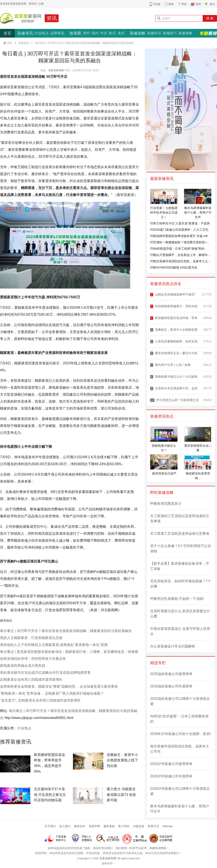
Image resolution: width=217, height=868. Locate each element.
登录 (34, 4)
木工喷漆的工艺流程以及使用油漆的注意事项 (180, 519)
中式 (104, 33)
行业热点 (42, 33)
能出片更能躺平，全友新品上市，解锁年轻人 (181, 255)
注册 (41, 4)
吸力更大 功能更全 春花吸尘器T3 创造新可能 (121, 795)
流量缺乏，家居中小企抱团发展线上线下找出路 (122, 760)
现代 (95, 33)
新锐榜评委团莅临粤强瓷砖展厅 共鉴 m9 (179, 236)
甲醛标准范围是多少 (166, 504)
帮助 (184, 4)
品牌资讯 (57, 33)
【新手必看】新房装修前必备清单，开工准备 (180, 566)
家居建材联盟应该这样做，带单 (174, 318)
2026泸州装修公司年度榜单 (171, 776)
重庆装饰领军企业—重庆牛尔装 (174, 353)
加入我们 (65, 826)
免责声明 (94, 826)
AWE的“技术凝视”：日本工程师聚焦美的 (180, 719)
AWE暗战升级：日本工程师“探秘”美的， (179, 249)
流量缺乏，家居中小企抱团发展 (174, 330)
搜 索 (210, 18)
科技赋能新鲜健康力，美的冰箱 (174, 306)
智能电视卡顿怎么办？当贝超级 (174, 377)
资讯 (52, 18)
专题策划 (208, 33)
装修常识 (154, 33)
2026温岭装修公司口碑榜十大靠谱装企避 (180, 701)
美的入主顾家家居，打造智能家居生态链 (31, 638)
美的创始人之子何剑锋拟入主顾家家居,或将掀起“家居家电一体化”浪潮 (54, 645)
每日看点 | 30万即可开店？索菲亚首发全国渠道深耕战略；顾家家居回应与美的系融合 (66, 631)
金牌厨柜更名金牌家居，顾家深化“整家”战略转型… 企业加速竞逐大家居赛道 (59, 686)
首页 (7, 33)
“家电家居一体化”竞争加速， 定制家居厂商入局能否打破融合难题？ (52, 693)
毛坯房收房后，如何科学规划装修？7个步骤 (181, 584)
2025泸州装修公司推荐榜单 (171, 764)
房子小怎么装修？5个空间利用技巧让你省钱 (181, 549)
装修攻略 (138, 33)
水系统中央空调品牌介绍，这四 (174, 388)
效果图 (75, 33)
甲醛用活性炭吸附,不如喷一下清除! (177, 599)
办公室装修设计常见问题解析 (173, 646)
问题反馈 (139, 826)
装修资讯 (25, 33)
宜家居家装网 (56, 70)
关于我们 (50, 826)
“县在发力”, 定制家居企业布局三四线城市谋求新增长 (40, 700)
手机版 (157, 4)
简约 (86, 33)
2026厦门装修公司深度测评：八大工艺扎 (179, 230)
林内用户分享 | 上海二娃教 (171, 365)
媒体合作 (80, 826)
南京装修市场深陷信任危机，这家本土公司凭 (181, 261)
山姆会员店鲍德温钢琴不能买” (173, 295)
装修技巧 (170, 33)
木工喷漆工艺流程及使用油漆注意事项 (180, 534)
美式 (121, 33)
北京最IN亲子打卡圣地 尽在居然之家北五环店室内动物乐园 (50, 795)
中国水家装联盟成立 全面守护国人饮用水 (180, 631)
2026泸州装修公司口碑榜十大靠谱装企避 (180, 791)
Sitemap (168, 826)
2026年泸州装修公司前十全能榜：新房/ (181, 734)
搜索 (171, 4)
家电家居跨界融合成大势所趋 (23, 666)
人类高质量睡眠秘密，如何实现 (174, 341)
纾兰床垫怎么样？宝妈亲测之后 (174, 400)
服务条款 (109, 826)
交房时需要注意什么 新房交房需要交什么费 (180, 614)
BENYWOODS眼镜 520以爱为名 (174, 267)
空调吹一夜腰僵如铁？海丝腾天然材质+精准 (181, 242)
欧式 (112, 33)
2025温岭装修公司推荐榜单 (171, 674)
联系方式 (153, 826)
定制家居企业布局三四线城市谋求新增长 (31, 680)
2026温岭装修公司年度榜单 (171, 686)
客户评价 (124, 826)
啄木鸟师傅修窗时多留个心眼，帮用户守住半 (180, 809)
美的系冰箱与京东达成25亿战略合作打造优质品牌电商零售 (45, 673)
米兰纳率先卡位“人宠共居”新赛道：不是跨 (180, 223)
